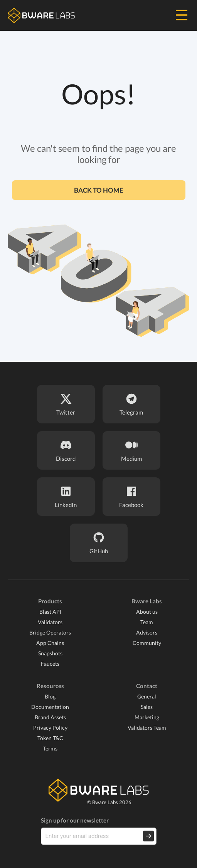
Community (147, 643)
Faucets (50, 664)
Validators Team (147, 728)
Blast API (50, 612)
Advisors (147, 632)
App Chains (50, 643)
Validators (50, 622)
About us (147, 612)
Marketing (147, 717)
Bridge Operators (50, 632)
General (147, 696)
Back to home (99, 190)
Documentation (50, 707)
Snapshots (50, 653)
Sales (147, 707)
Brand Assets (50, 717)
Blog (50, 696)
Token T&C (50, 738)
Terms (50, 748)
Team (147, 622)
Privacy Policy (50, 728)
